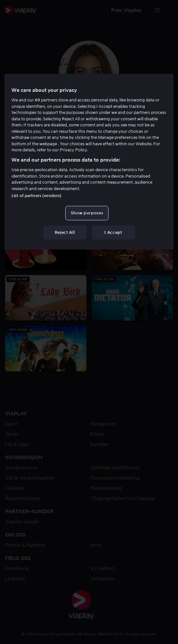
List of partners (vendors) (36, 196)
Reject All (65, 232)
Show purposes (87, 213)
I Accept (113, 232)
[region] (89, 162)
